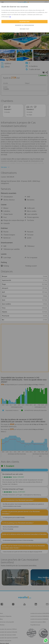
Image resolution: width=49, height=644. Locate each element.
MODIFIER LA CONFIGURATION (24, 25)
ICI (10, 17)
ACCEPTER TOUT (24, 22)
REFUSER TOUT (24, 29)
